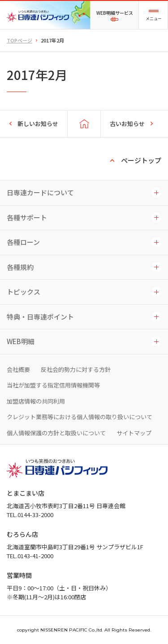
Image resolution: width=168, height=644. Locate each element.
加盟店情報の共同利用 (36, 401)
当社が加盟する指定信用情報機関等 (53, 385)
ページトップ (141, 160)
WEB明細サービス (115, 9)
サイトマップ (134, 433)
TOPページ (19, 40)
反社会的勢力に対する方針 (76, 369)
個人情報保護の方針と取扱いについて (56, 433)
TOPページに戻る (84, 124)
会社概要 (18, 369)
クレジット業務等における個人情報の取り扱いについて (80, 417)
